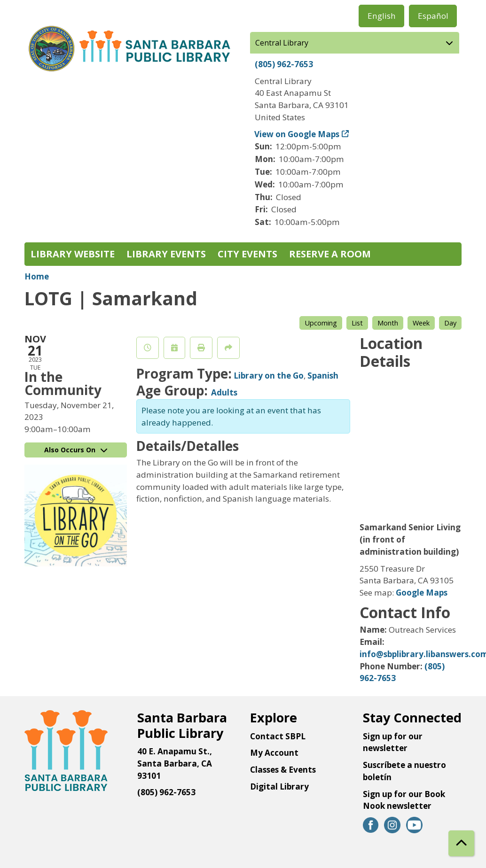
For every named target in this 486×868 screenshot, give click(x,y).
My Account (274, 753)
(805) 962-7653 (284, 64)
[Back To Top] (461, 843)
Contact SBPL (278, 736)
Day (450, 323)
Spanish (323, 376)
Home (37, 276)
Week (421, 323)
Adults (224, 392)
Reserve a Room (330, 254)
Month (388, 323)
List (357, 323)
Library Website (73, 254)
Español (433, 16)
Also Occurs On (76, 450)
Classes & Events (283, 770)
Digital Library (279, 787)
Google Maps (422, 593)
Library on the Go (269, 376)
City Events (247, 254)
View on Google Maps (297, 134)
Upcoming (321, 323)
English (382, 16)
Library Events (166, 254)
